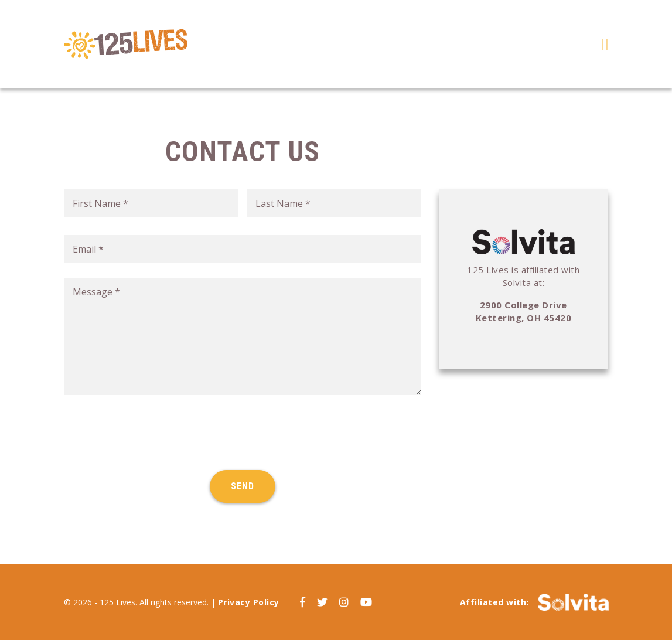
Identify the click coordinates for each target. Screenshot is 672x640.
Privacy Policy (249, 602)
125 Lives (126, 44)
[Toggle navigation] (606, 44)
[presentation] (153, 433)
